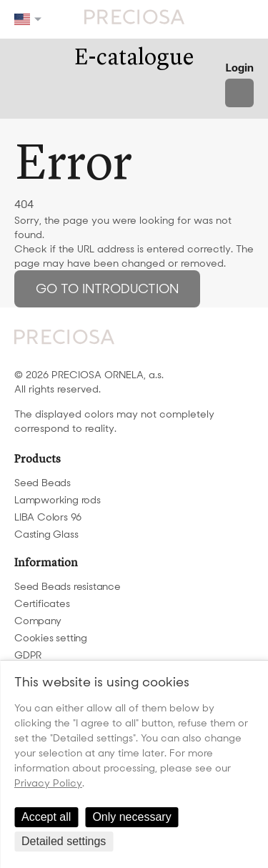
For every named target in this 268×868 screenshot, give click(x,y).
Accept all (46, 817)
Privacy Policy (48, 783)
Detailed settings (64, 841)
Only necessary (131, 817)
